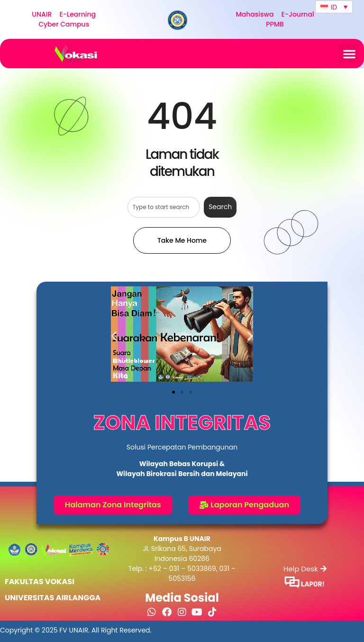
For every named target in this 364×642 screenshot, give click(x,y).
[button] (349, 54)
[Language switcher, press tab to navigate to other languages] (334, 7)
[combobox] (164, 207)
